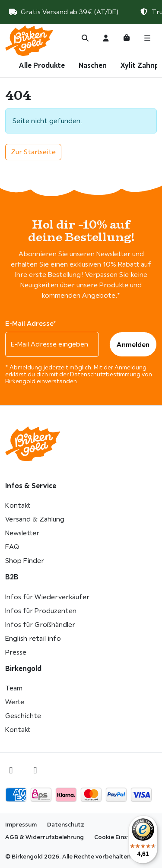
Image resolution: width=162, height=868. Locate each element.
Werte (15, 702)
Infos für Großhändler (40, 625)
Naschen (93, 65)
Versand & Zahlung (35, 519)
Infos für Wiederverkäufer (47, 597)
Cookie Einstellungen (124, 837)
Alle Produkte (42, 65)
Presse (16, 652)
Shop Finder (25, 561)
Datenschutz (66, 824)
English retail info (33, 638)
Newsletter (22, 533)
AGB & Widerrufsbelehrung (44, 837)
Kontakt (18, 505)
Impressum (21, 824)
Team (14, 688)
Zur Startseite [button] (33, 152)
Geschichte (23, 716)
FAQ (12, 547)
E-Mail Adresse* (31, 323)
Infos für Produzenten (41, 611)
